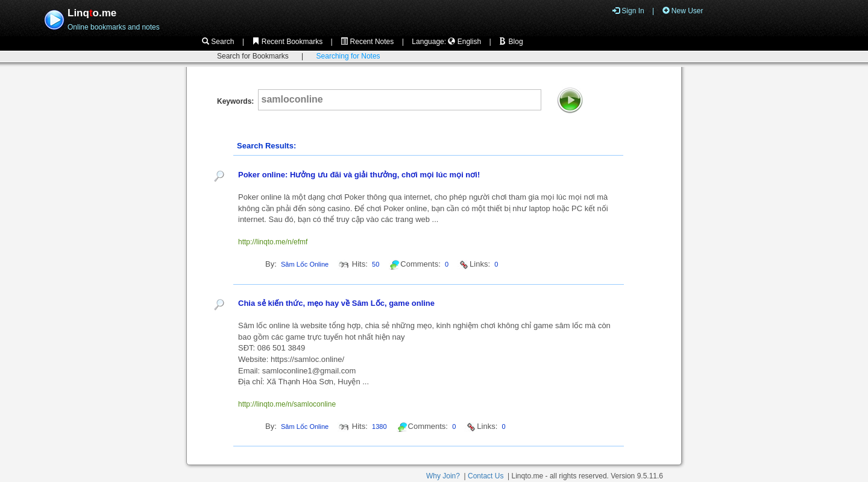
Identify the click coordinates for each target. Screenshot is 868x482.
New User (683, 11)
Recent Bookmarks (287, 42)
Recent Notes (367, 42)
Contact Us (486, 476)
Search (218, 42)
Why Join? (443, 476)
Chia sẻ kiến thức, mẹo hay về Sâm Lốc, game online (336, 303)
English (464, 42)
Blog (511, 42)
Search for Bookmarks (253, 56)
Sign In (628, 11)
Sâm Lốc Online (305, 264)
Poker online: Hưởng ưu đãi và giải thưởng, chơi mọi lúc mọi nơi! (359, 175)
